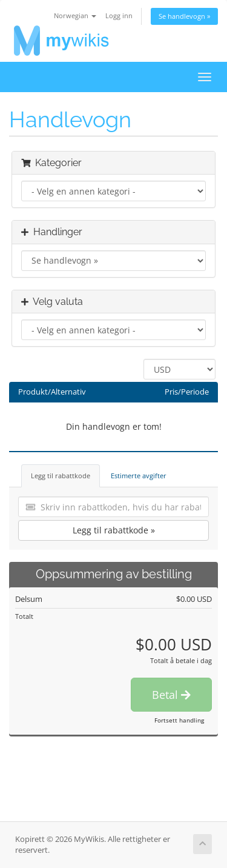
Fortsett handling (179, 720)
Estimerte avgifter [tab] (139, 476)
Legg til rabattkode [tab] (61, 476)
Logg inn (119, 15)
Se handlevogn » (184, 16)
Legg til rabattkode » (114, 530)
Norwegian (75, 15)
